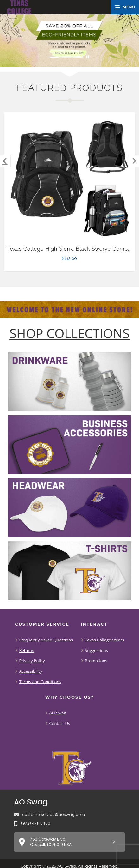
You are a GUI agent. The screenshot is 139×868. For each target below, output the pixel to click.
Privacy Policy (32, 661)
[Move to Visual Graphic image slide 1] (54, 57)
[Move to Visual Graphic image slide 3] (79, 57)
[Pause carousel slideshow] (88, 57)
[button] (125, 7)
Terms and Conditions (40, 682)
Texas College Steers (104, 640)
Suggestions (96, 650)
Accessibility (31, 671)
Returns (26, 650)
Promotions (96, 661)
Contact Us (60, 723)
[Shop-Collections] (69, 333)
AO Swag (57, 713)
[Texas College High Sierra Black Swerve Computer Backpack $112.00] (69, 178)
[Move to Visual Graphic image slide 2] (66, 57)
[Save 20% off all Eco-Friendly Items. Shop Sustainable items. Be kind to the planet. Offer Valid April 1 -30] (69, 41)
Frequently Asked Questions (46, 640)
